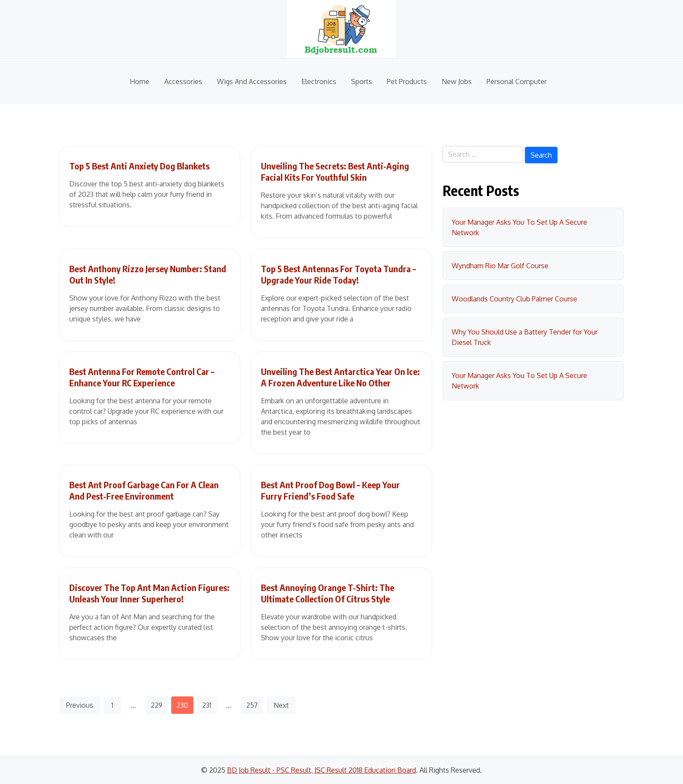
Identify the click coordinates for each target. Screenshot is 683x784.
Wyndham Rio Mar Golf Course (500, 266)
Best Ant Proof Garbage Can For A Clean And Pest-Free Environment (144, 490)
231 (207, 705)
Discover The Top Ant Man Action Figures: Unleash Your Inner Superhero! (149, 593)
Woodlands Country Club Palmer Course (514, 299)
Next (281, 705)
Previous (80, 705)
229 (157, 705)
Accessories (183, 81)
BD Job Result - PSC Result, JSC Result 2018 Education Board (321, 770)
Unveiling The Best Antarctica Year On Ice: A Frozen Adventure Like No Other (340, 377)
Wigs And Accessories (252, 81)
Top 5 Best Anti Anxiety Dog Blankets (139, 166)
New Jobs (457, 81)
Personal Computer (517, 81)
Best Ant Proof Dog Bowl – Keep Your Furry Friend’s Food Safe (330, 490)
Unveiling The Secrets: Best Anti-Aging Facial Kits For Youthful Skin (335, 171)
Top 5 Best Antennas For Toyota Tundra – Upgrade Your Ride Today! (338, 274)
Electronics (319, 81)
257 (252, 705)
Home (140, 81)
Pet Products (407, 81)
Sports (362, 81)
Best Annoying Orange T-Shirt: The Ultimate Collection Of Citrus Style (328, 593)
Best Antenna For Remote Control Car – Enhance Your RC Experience (142, 377)
